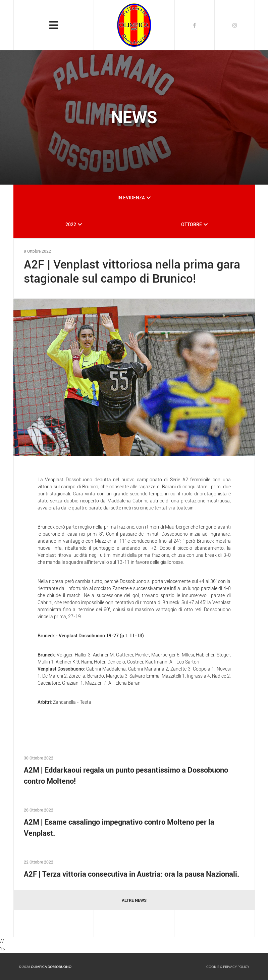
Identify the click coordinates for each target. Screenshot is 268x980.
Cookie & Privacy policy (228, 967)
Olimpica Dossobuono (51, 967)
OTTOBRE (192, 225)
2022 (71, 225)
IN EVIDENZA (131, 198)
